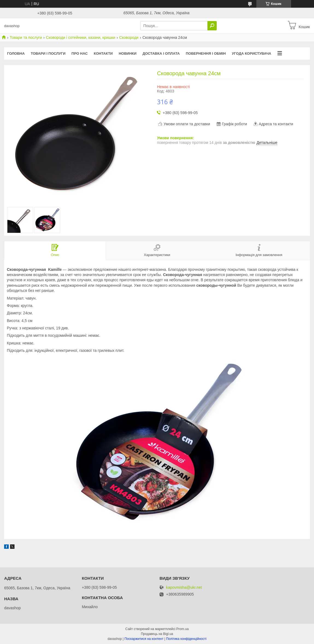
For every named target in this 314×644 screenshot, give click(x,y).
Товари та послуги (26, 37)
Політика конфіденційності (186, 639)
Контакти (103, 53)
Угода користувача (251, 53)
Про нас (80, 53)
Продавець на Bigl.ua (157, 634)
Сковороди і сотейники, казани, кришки (81, 37)
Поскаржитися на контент (144, 639)
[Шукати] (212, 26)
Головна (16, 53)
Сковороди (129, 37)
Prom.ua (182, 629)
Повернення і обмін (206, 53)
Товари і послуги (48, 53)
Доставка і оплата (161, 53)
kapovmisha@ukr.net (184, 588)
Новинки (127, 53)
